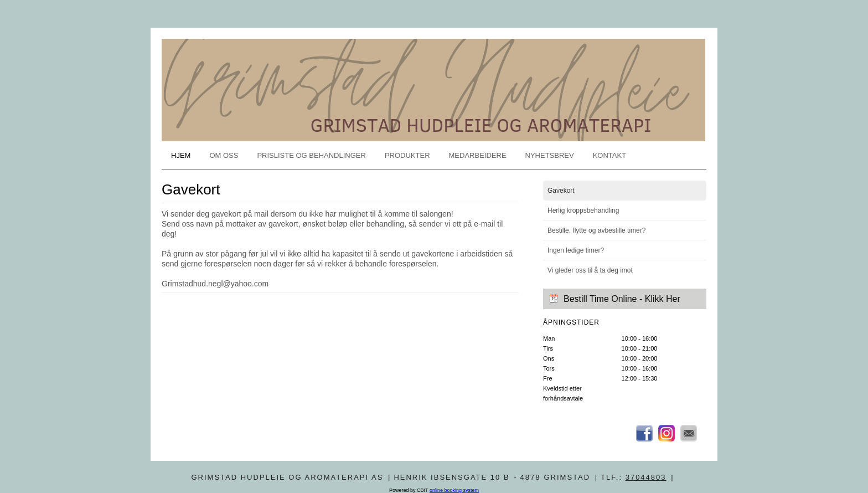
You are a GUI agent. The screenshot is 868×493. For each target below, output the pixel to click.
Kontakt (609, 155)
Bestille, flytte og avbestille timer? (596, 230)
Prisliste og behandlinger (311, 155)
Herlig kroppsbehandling (583, 210)
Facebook (644, 433)
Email (689, 433)
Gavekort (561, 191)
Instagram (666, 433)
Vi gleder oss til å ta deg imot (590, 270)
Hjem (181, 155)
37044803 (646, 477)
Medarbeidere (478, 155)
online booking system (454, 490)
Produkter (407, 155)
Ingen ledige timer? (576, 250)
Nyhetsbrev (550, 155)
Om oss (224, 155)
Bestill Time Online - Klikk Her (622, 299)
